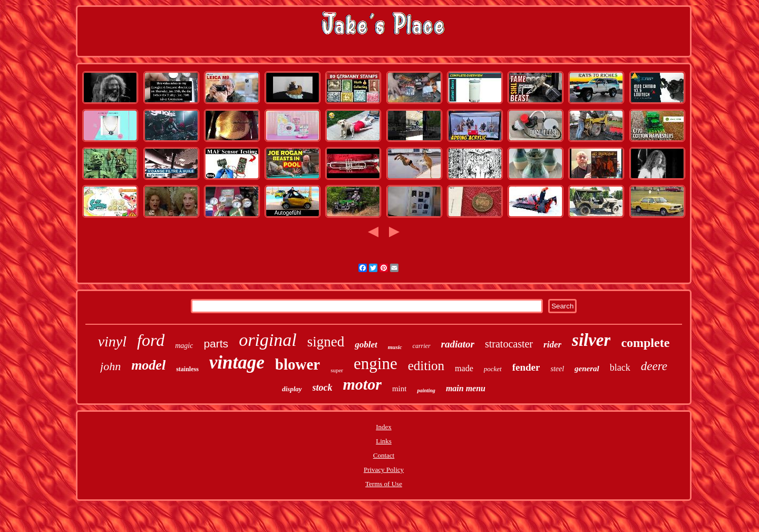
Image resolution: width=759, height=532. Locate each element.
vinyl (112, 341)
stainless (187, 369)
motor (362, 384)
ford (151, 340)
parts (216, 344)
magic (184, 346)
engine (376, 364)
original (268, 340)
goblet (366, 345)
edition (426, 366)
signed (326, 342)
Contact (384, 455)
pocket (493, 369)
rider (552, 345)
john (110, 366)
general (587, 369)
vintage (237, 362)
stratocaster (509, 344)
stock (323, 388)
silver (591, 340)
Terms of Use (384, 484)
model (148, 365)
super (337, 370)
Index (384, 427)
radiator (458, 344)
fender (526, 367)
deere (654, 366)
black (620, 367)
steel (557, 369)
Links (384, 441)
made (464, 368)
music (395, 347)
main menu (466, 388)
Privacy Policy (384, 470)
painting (426, 390)
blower (298, 364)
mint (400, 389)
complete (645, 343)
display (292, 389)
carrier (422, 346)
